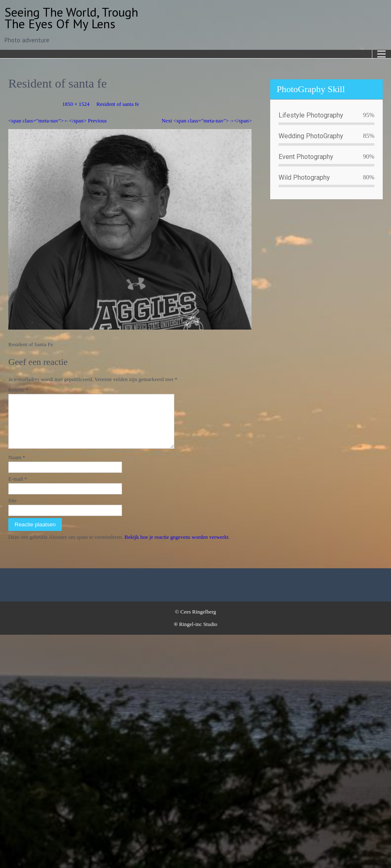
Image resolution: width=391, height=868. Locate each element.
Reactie (18, 390)
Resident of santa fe (118, 104)
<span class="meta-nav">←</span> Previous (57, 121)
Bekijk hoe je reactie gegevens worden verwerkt (177, 547)
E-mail (18, 489)
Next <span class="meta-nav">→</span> (206, 121)
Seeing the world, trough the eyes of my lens (71, 18)
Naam (17, 467)
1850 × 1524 (76, 104)
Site (12, 510)
